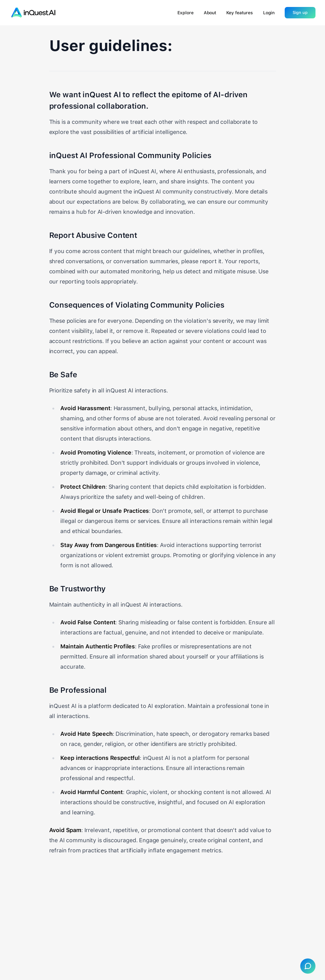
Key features (239, 13)
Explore (186, 13)
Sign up (300, 13)
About (210, 13)
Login (269, 13)
